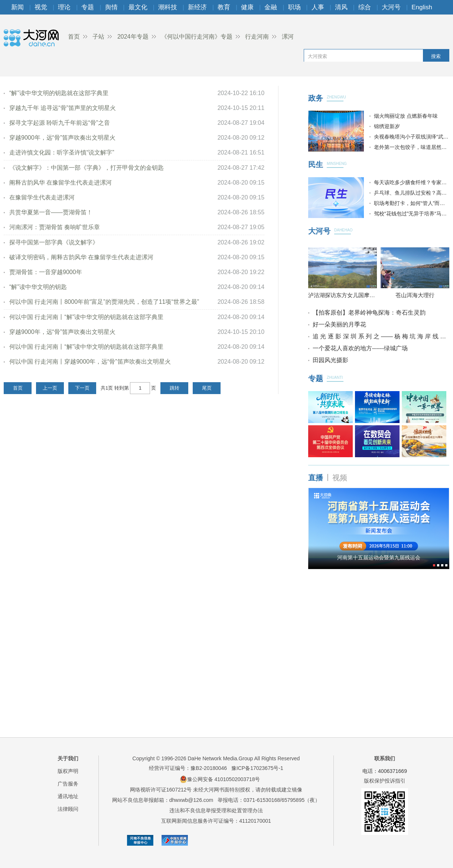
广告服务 (68, 784)
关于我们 (68, 758)
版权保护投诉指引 (385, 781)
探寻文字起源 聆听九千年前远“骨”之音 (60, 123)
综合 (365, 7)
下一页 (82, 388)
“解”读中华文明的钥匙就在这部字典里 (59, 93)
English (422, 7)
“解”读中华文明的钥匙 (38, 287)
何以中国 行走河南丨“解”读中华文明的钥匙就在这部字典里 (86, 317)
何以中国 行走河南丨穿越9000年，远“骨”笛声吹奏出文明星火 (90, 362)
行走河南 (257, 37)
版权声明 (68, 771)
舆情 (111, 7)
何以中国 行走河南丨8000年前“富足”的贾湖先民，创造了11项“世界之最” (104, 302)
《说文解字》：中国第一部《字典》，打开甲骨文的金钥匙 (87, 168)
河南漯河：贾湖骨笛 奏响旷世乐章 (55, 227)
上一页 (50, 388)
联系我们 (385, 758)
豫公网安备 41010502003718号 (220, 779)
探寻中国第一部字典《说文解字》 (54, 242)
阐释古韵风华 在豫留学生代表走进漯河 (61, 183)
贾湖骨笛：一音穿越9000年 (46, 272)
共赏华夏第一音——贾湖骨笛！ (51, 212)
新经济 (197, 7)
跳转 (175, 388)
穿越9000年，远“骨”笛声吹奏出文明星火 (62, 138)
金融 (271, 7)
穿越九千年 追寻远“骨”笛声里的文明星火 (63, 108)
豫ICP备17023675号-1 (257, 768)
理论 (64, 7)
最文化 (138, 7)
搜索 (436, 56)
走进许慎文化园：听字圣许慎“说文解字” (62, 152)
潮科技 (168, 7)
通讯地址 (68, 796)
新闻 (17, 7)
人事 (318, 7)
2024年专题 (133, 37)
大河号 (391, 7)
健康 (247, 7)
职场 (294, 7)
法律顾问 (68, 809)
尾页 (207, 388)
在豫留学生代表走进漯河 (42, 197)
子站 (98, 37)
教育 (224, 7)
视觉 (41, 7)
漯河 (288, 37)
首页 (74, 37)
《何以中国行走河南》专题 (197, 37)
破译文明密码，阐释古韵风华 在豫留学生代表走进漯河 (81, 257)
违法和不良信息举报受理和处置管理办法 (216, 810)
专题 (88, 7)
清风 (341, 7)
